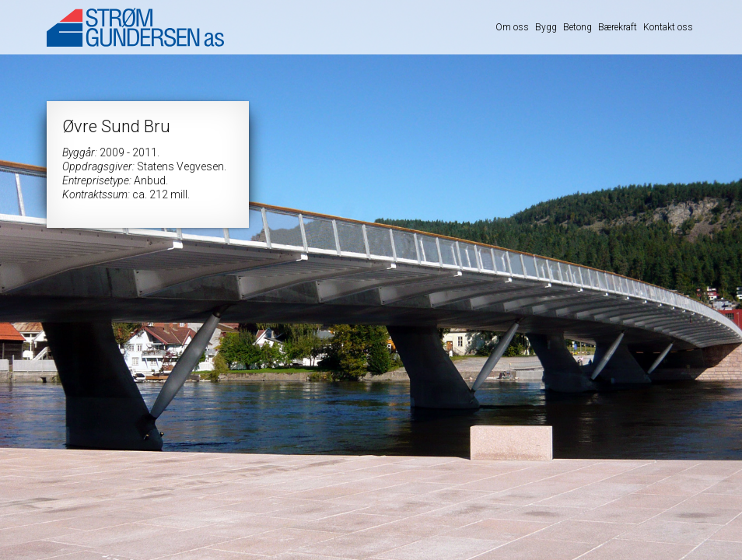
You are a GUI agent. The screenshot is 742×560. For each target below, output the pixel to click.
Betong (577, 27)
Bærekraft (618, 27)
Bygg (546, 27)
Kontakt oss (668, 27)
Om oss (512, 27)
